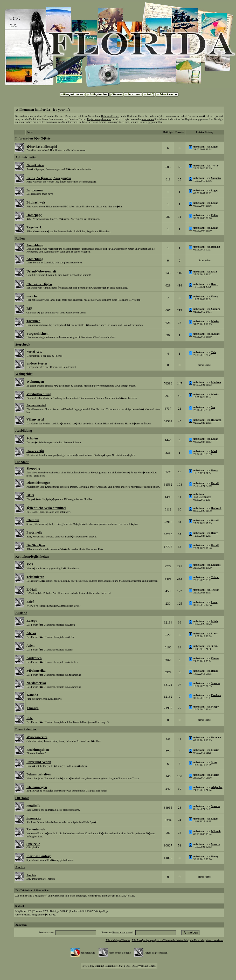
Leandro (216, 565)
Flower (215, 658)
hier (150, 122)
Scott (214, 762)
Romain (216, 247)
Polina (215, 215)
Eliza (214, 272)
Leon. (214, 602)
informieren (148, 119)
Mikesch (216, 831)
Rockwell (216, 420)
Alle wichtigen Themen (118, 940)
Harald (215, 483)
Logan (215, 147)
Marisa (215, 321)
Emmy (215, 296)
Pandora (216, 695)
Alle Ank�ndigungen (143, 940)
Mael (214, 451)
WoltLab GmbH (147, 966)
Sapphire (216, 178)
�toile (215, 646)
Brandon (216, 737)
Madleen (216, 382)
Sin (213, 407)
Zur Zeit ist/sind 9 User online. (32, 890)
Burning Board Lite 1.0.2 (109, 966)
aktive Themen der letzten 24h (172, 940)
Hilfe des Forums (110, 116)
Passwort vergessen (122, 932)
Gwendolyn (205, 497)
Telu (214, 352)
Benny (215, 671)
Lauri (214, 633)
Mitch (214, 621)
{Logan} (216, 334)
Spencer (216, 683)
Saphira (216, 309)
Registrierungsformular (99, 119)
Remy (214, 284)
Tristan (215, 166)
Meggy (215, 707)
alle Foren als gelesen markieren (207, 940)
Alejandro (217, 787)
